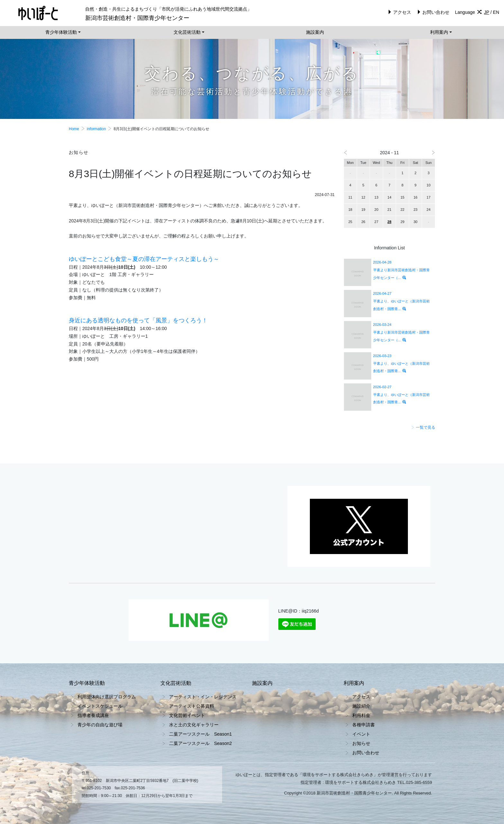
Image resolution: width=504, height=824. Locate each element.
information (96, 129)
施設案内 (315, 32)
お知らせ (361, 743)
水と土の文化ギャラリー (194, 725)
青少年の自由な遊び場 (100, 725)
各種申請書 (364, 725)
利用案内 (439, 32)
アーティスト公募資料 (192, 706)
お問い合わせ (432, 12)
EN (496, 12)
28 (389, 222)
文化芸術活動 (187, 32)
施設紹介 (361, 706)
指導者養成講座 (93, 715)
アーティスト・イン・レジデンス (203, 697)
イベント (361, 734)
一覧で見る (423, 427)
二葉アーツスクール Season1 (200, 734)
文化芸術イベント (187, 715)
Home (74, 129)
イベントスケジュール (100, 706)
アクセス (399, 12)
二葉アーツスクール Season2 (200, 743)
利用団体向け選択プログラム (107, 697)
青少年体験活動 (61, 32)
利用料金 (361, 715)
